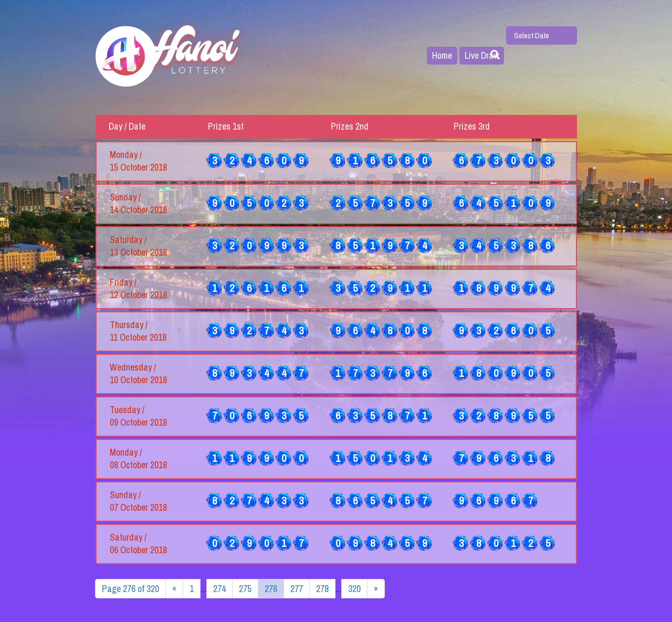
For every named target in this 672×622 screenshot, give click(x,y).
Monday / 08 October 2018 (138, 459)
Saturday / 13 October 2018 (138, 246)
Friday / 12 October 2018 (138, 289)
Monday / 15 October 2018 (138, 161)
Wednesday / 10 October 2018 (138, 374)
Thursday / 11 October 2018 (138, 331)
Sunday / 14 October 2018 (138, 204)
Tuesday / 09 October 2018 (138, 416)
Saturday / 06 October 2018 (138, 544)
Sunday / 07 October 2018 (138, 501)
